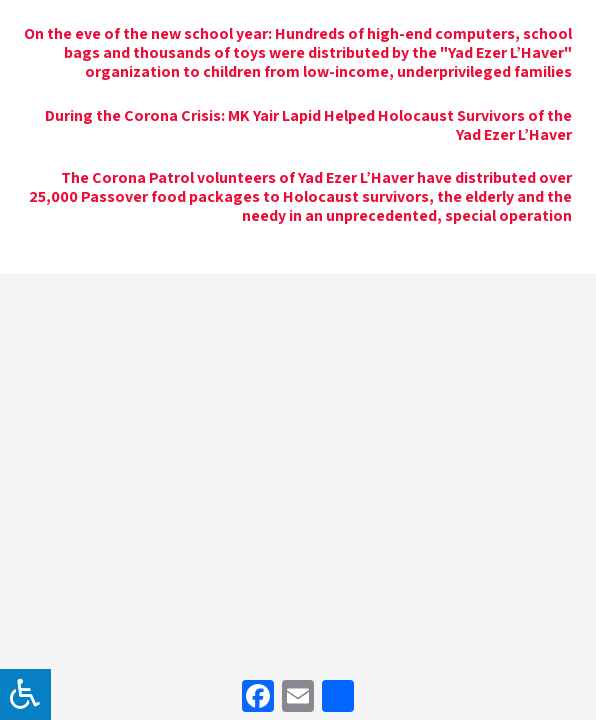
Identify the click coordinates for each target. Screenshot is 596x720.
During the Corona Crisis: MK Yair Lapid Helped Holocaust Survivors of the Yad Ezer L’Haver (308, 125)
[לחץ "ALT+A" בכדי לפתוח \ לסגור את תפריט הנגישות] (25, 694)
